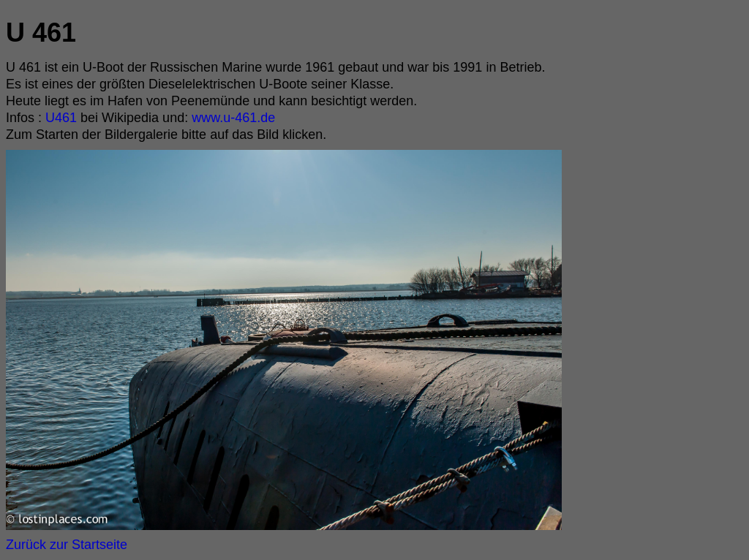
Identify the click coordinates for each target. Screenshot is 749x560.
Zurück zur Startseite (67, 545)
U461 (61, 118)
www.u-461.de (232, 118)
